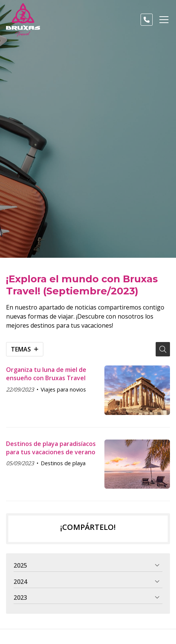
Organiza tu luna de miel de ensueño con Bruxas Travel (46, 374)
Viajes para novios (63, 389)
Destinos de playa (63, 463)
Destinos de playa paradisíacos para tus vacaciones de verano (51, 448)
